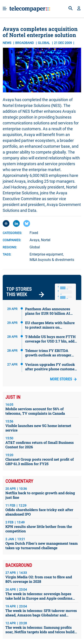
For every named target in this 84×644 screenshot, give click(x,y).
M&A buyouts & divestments (52, 260)
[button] (79, 9)
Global (35, 247)
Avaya (34, 240)
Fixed (34, 233)
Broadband (25, 43)
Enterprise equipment (46, 254)
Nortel (46, 240)
